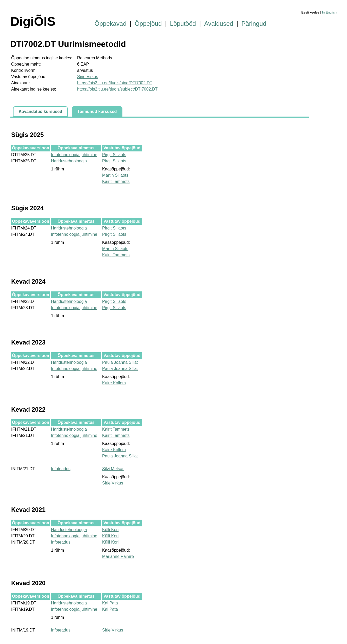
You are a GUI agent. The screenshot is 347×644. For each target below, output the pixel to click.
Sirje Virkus (88, 77)
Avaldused (219, 24)
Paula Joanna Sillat (120, 362)
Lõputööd (183, 24)
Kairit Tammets (116, 181)
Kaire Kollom (114, 383)
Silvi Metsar (113, 469)
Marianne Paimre (118, 556)
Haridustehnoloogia (69, 161)
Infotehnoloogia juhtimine (74, 155)
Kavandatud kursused (40, 111)
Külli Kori (110, 530)
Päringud (254, 24)
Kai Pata (110, 603)
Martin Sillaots (115, 175)
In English (329, 12)
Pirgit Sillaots (114, 155)
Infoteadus (61, 469)
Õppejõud (148, 24)
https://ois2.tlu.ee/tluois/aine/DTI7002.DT (115, 83)
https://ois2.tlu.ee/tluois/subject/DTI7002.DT (117, 89)
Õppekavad (111, 24)
